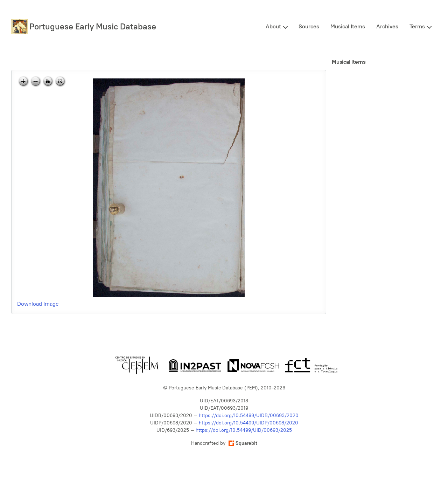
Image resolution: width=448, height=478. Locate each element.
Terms (417, 26)
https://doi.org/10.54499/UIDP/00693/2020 (248, 423)
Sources (309, 26)
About (273, 26)
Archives (387, 26)
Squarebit (243, 443)
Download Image (38, 304)
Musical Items (348, 26)
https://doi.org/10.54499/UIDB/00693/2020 (249, 415)
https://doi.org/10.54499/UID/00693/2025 (244, 430)
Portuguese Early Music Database (93, 26)
